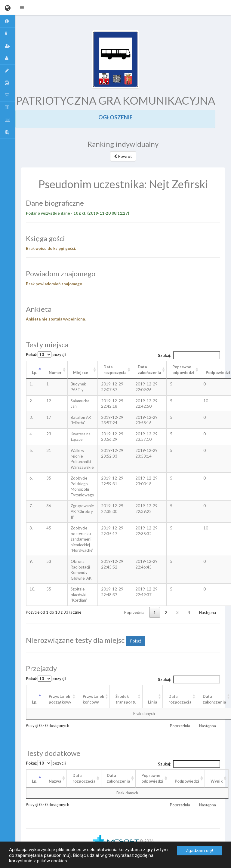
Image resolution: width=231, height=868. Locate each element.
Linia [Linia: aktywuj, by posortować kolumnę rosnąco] (152, 702)
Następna (208, 612)
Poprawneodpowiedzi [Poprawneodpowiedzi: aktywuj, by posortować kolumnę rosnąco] (152, 778)
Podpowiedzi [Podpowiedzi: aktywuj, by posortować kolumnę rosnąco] (187, 781)
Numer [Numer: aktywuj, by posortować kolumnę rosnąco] (55, 373)
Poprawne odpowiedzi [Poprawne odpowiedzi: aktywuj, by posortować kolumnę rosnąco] (183, 370)
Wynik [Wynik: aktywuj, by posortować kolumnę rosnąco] (217, 781)
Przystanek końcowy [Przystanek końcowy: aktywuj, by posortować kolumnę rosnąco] (93, 699)
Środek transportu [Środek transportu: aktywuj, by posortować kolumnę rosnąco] (126, 699)
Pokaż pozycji (46, 354)
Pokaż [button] (136, 641)
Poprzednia (134, 612)
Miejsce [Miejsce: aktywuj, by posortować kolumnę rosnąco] (81, 373)
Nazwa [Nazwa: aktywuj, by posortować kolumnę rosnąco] (55, 781)
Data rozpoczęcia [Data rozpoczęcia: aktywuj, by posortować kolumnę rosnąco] (115, 370)
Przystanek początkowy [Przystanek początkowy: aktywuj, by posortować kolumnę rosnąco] (60, 699)
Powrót (123, 156)
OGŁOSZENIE (115, 117)
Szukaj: (189, 355)
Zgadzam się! (200, 851)
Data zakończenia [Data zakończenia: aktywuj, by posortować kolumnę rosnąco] (149, 370)
